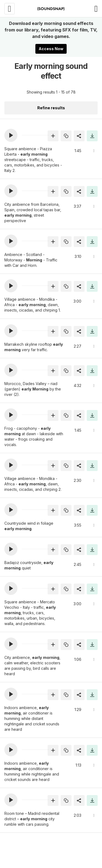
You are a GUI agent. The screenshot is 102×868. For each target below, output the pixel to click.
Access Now (51, 49)
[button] (11, 135)
